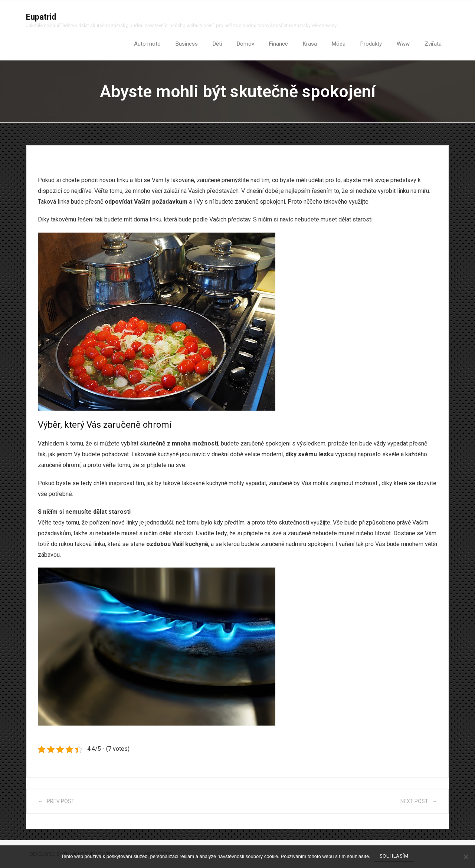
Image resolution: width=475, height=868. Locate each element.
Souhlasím (394, 856)
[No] (466, 857)
